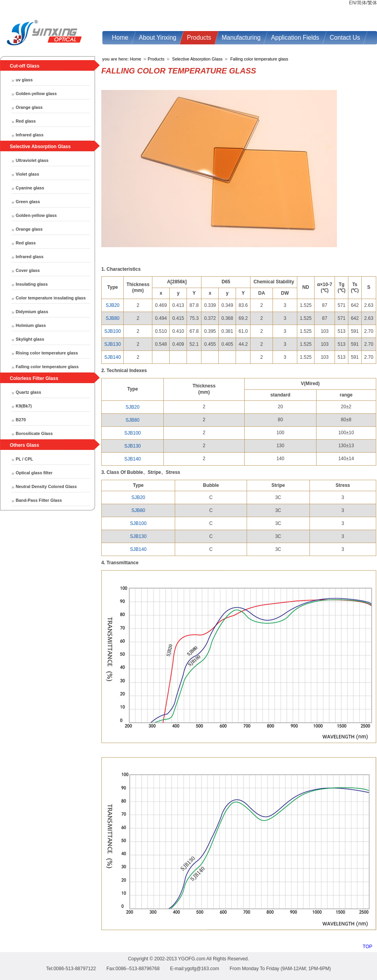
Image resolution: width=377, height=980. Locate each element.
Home (136, 59)
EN (352, 3)
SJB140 (113, 357)
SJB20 (113, 305)
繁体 (372, 3)
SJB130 (113, 344)
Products (156, 59)
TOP (368, 947)
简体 (362, 3)
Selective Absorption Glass (197, 59)
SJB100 (113, 331)
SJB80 (113, 318)
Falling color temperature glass (259, 59)
